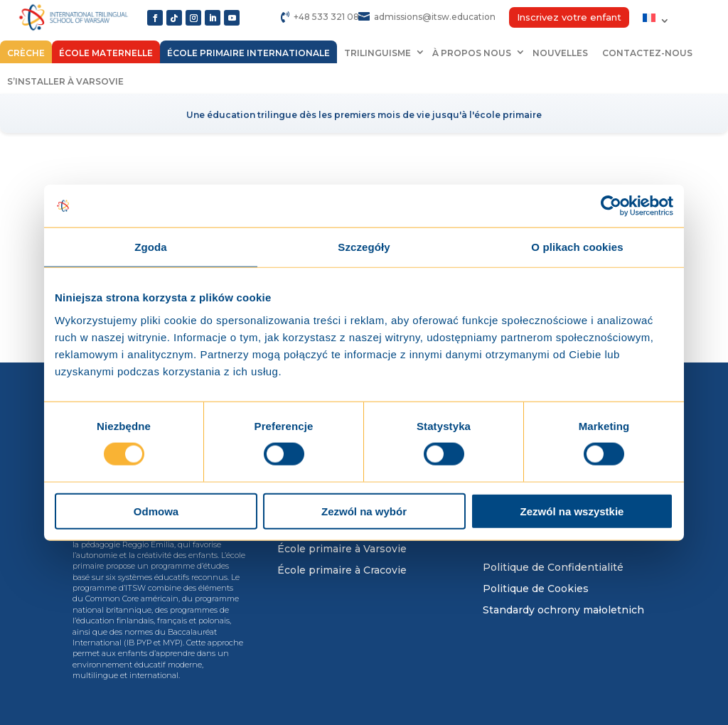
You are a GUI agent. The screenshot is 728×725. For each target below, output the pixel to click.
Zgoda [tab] (151, 247)
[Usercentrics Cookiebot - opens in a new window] (611, 206)
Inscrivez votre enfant (569, 17)
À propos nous (472, 53)
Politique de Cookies (536, 589)
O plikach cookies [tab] (577, 247)
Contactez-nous (647, 53)
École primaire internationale (248, 53)
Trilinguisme (378, 53)
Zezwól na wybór (364, 511)
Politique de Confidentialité (553, 568)
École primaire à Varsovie (342, 549)
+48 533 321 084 (329, 17)
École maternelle (106, 53)
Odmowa (156, 511)
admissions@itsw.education (435, 17)
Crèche (26, 53)
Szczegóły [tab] (364, 247)
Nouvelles (560, 53)
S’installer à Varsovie (65, 81)
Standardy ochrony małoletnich (563, 611)
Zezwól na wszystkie (572, 511)
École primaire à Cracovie (342, 571)
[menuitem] (656, 21)
